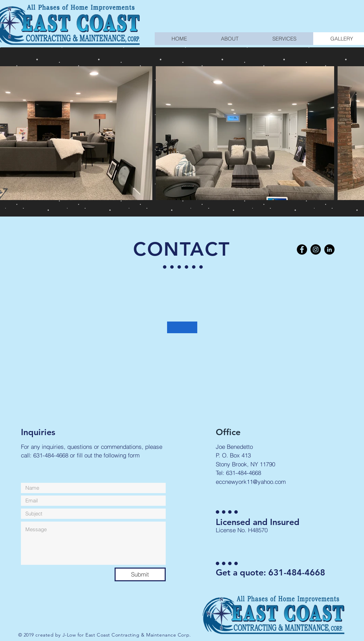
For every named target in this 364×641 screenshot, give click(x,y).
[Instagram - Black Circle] (316, 249)
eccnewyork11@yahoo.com (251, 482)
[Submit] (140, 574)
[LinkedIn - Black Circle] (329, 249)
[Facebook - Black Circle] (302, 249)
